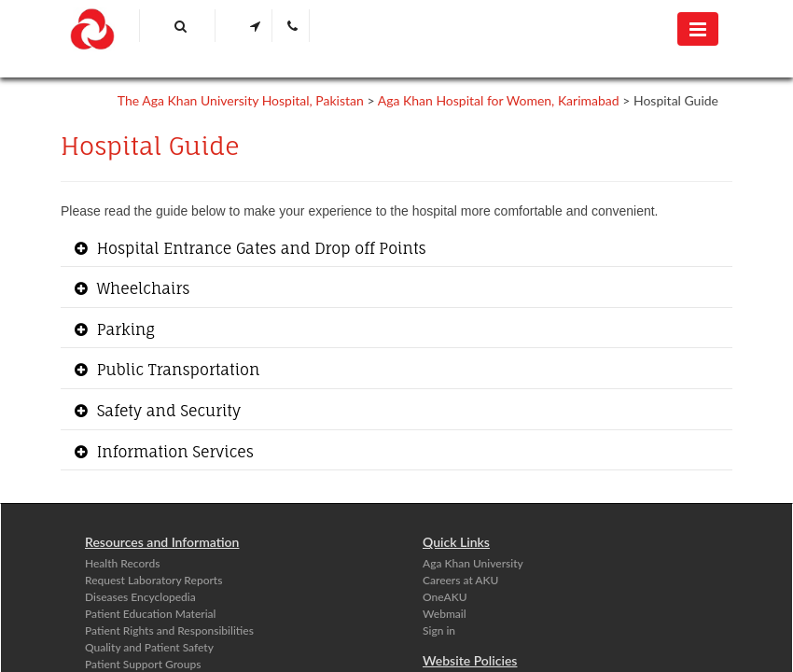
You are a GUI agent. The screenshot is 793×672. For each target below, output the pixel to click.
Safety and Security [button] (167, 411)
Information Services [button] (173, 452)
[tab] (396, 250)
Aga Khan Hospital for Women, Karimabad (499, 100)
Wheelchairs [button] (141, 288)
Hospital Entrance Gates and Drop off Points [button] (259, 248)
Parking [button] (124, 329)
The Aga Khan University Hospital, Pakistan (241, 100)
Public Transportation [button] (176, 370)
